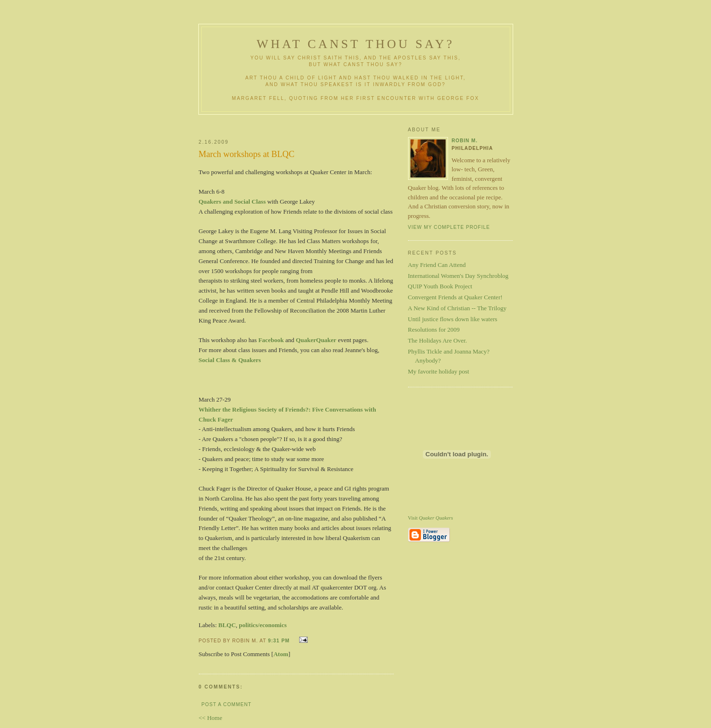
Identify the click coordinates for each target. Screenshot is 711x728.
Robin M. (465, 141)
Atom (281, 654)
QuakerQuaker (316, 340)
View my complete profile (449, 227)
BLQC (227, 625)
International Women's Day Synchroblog (458, 276)
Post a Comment (227, 704)
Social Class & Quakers (230, 360)
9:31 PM (279, 641)
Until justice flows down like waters (453, 319)
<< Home (211, 718)
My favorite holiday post (439, 371)
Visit (431, 518)
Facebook (271, 340)
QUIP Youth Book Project (440, 286)
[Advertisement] (312, 123)
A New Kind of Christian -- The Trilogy (457, 308)
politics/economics (263, 625)
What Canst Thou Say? (356, 44)
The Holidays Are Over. (438, 340)
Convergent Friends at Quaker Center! (455, 297)
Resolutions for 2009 (434, 330)
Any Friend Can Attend (437, 265)
